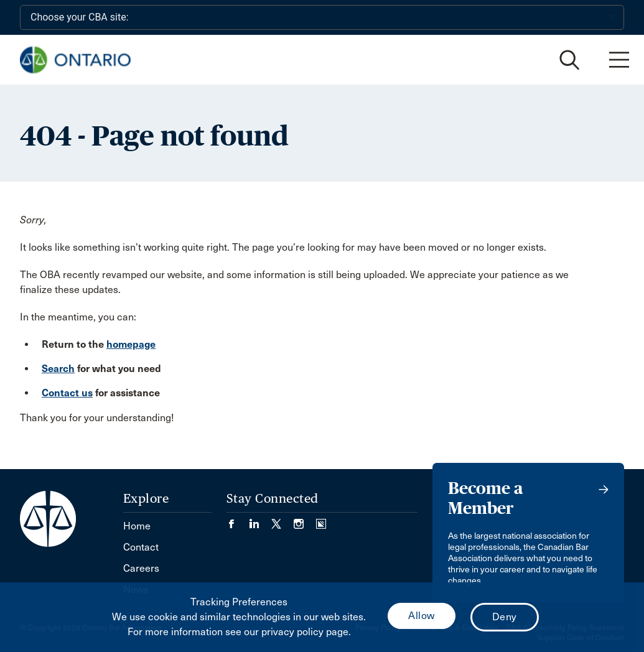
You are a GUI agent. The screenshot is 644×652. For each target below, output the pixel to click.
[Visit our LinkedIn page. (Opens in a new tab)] (260, 520)
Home (137, 526)
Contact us (67, 393)
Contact (141, 547)
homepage (131, 344)
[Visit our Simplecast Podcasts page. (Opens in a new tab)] (321, 520)
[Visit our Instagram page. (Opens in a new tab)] (305, 520)
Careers (141, 568)
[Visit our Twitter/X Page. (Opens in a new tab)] (282, 520)
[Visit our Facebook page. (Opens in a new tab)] (238, 520)
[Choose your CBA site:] (322, 17)
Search (58, 369)
